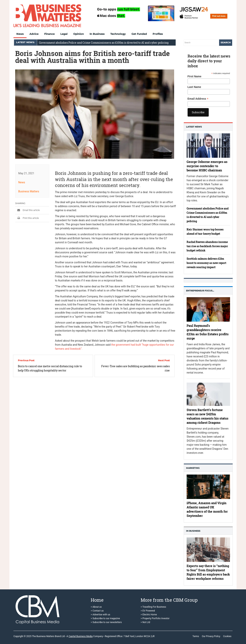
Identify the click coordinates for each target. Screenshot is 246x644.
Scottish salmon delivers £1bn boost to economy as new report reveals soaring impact (206, 263)
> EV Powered (148, 611)
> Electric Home (149, 615)
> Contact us (97, 611)
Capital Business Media (81, 636)
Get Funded (139, 34)
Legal (64, 34)
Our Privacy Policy (211, 636)
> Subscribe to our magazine (105, 618)
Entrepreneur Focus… (200, 291)
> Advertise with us (100, 615)
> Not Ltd (145, 622)
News (20, 34)
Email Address (198, 99)
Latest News (194, 127)
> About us (96, 607)
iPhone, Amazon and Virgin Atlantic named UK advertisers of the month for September (207, 509)
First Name (194, 76)
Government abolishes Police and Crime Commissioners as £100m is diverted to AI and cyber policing (104, 43)
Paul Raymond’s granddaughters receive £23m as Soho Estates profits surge (208, 332)
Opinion (79, 34)
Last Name (194, 87)
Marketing (193, 468)
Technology (118, 34)
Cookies (227, 636)
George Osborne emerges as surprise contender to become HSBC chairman (207, 166)
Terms (196, 636)
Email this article (27, 210)
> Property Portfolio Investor (155, 618)
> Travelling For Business (153, 607)
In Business (97, 34)
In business (193, 531)
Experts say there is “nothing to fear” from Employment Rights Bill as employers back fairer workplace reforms (208, 572)
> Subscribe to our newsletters (106, 622)
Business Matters (29, 191)
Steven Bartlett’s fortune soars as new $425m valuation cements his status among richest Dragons (207, 416)
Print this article (27, 218)
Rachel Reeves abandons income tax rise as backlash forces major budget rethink (207, 246)
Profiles (158, 34)
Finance (49, 34)
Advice (34, 34)
